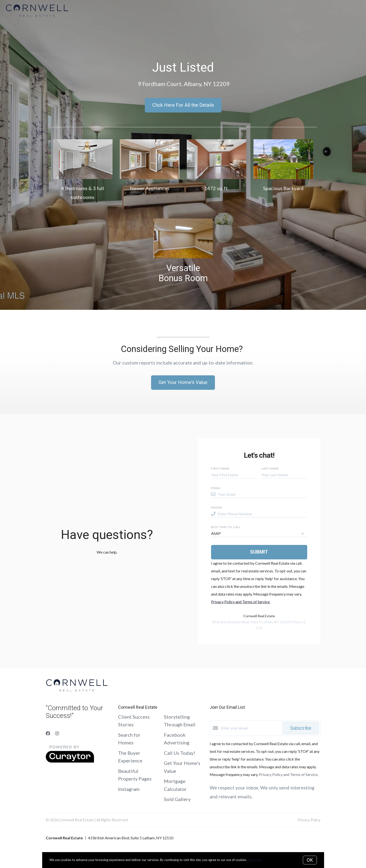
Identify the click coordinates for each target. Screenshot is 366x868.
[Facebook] (48, 733)
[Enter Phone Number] (262, 514)
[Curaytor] (70, 761)
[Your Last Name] (284, 475)
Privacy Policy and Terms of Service (240, 602)
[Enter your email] (251, 728)
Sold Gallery (177, 799)
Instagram (129, 789)
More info (255, 860)
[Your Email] (262, 494)
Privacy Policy (309, 820)
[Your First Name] (234, 475)
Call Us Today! (180, 753)
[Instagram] (57, 733)
